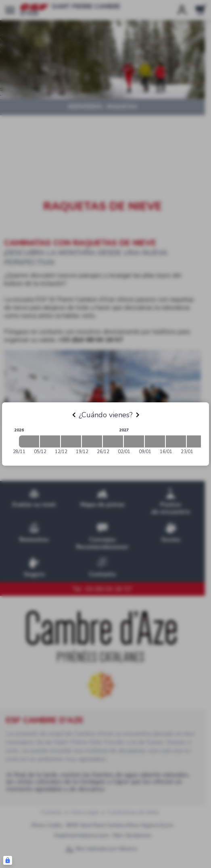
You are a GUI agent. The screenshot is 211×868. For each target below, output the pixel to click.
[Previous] (74, 415)
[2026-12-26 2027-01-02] (113, 441)
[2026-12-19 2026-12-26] (92, 441)
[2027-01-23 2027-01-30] (197, 441)
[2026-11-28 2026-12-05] (29, 441)
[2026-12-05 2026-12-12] (50, 441)
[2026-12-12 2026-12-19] (71, 441)
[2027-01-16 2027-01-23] (176, 441)
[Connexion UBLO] (8, 860)
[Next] (138, 415)
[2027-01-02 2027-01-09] (134, 441)
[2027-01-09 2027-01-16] (155, 441)
